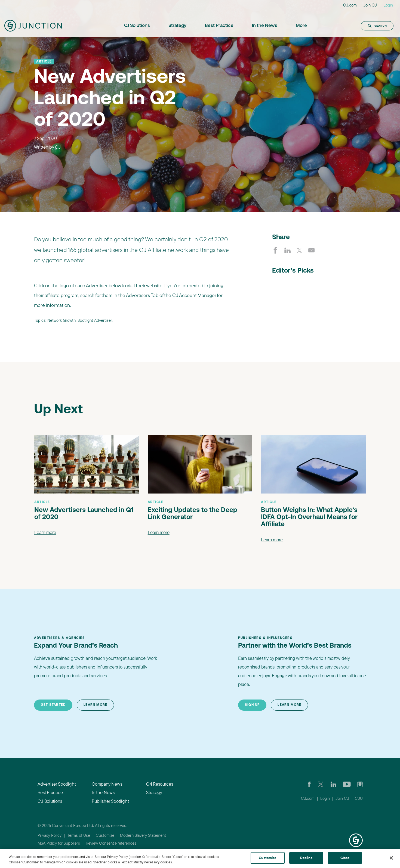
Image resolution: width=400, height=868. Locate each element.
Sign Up (252, 705)
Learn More (95, 705)
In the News (265, 26)
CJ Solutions (137, 26)
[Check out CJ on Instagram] (360, 784)
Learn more (45, 532)
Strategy (177, 26)
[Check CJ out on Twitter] (321, 784)
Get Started (53, 705)
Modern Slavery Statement (143, 835)
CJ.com (350, 5)
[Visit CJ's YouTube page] (347, 784)
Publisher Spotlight (110, 801)
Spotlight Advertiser (95, 320)
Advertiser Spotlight (57, 784)
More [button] (301, 26)
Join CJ (370, 5)
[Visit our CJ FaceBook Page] (309, 784)
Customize (105, 835)
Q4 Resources (160, 784)
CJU (359, 798)
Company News (107, 784)
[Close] (391, 858)
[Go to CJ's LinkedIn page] (333, 784)
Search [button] (377, 26)
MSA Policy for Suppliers (59, 843)
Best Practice (219, 26)
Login (388, 5)
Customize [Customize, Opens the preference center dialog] (267, 858)
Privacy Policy (50, 835)
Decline (306, 858)
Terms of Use (79, 835)
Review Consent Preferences (111, 843)
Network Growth (61, 320)
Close (345, 858)
